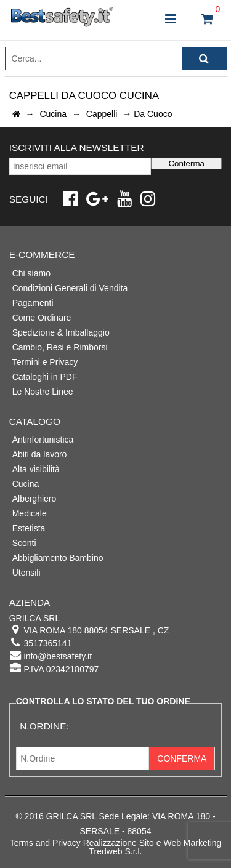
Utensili (26, 573)
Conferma (186, 163)
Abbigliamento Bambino (58, 558)
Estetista (29, 528)
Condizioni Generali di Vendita (70, 288)
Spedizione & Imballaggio (61, 332)
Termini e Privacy (45, 362)
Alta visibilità (36, 469)
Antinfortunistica (43, 440)
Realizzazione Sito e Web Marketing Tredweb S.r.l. (152, 847)
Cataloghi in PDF (45, 377)
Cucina (26, 484)
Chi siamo (31, 273)
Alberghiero (34, 499)
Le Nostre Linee (43, 392)
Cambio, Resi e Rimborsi (60, 347)
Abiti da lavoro (40, 454)
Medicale (30, 513)
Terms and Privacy (45, 843)
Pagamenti (33, 303)
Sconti (24, 543)
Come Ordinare (42, 318)
